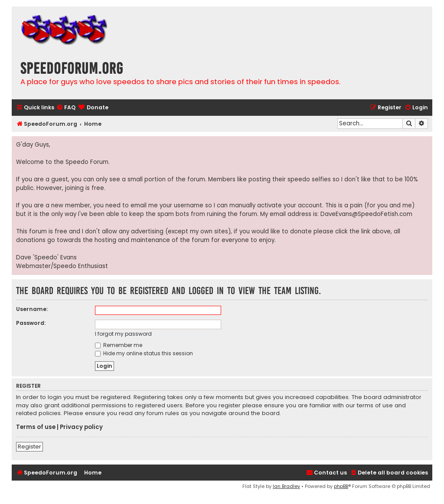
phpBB (341, 486)
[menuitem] (66, 108)
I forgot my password (123, 334)
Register (29, 447)
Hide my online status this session (144, 353)
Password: (31, 323)
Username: (32, 309)
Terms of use (36, 427)
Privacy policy (81, 427)
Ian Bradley (286, 486)
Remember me (119, 345)
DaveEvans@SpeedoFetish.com (366, 214)
